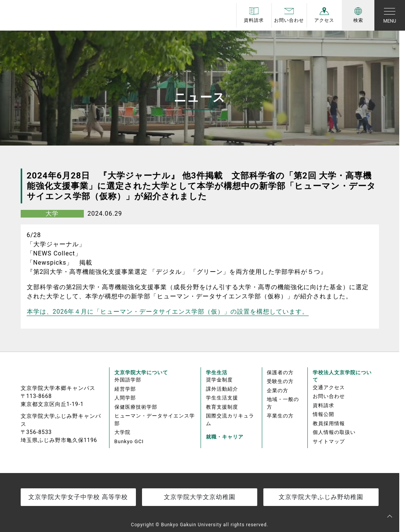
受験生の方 (280, 381)
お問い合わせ (329, 396)
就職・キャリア (225, 437)
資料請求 (323, 405)
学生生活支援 (222, 398)
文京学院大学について (141, 372)
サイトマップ (329, 441)
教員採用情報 (329, 423)
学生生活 (217, 372)
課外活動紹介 (222, 389)
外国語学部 (128, 380)
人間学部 (125, 398)
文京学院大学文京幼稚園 (200, 497)
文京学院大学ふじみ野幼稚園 (321, 497)
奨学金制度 (219, 380)
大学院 (122, 432)
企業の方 (278, 390)
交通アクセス (329, 387)
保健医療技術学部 (136, 407)
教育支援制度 (222, 407)
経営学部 (125, 389)
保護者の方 (280, 372)
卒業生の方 (280, 416)
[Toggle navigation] (390, 15)
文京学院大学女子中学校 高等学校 (78, 497)
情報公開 (323, 414)
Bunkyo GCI (129, 441)
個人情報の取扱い (334, 432)
